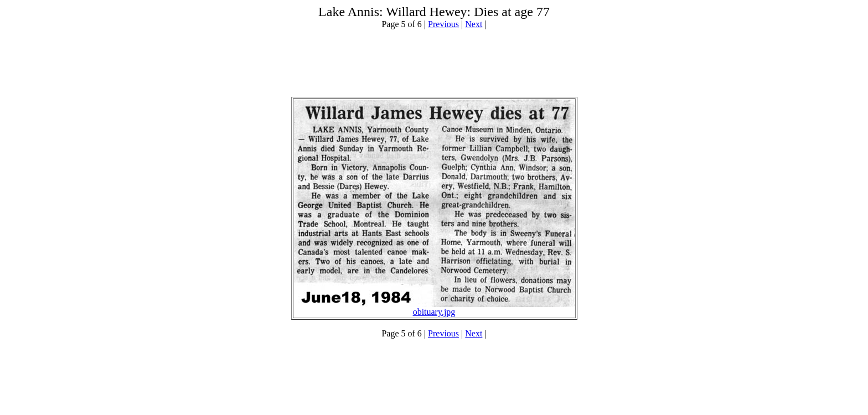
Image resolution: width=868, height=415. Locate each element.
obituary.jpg (434, 312)
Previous (443, 24)
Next (474, 24)
